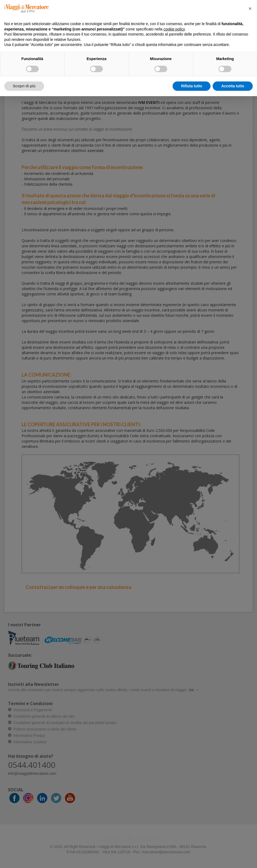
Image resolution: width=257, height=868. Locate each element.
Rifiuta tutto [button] (192, 86)
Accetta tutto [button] (233, 86)
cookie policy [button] (174, 29)
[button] (250, 9)
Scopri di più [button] (24, 86)
